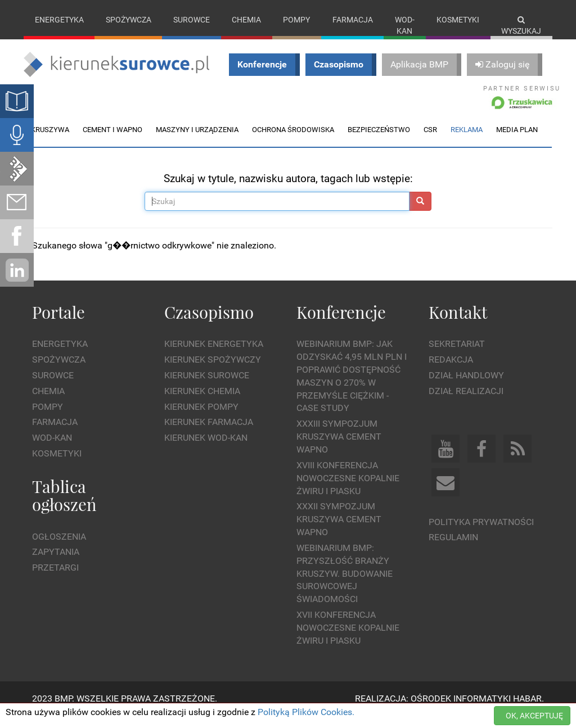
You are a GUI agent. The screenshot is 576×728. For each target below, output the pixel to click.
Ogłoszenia (59, 548)
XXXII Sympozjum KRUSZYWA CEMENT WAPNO (339, 531)
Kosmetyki (458, 20)
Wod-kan (405, 25)
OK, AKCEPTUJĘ (534, 716)
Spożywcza (129, 20)
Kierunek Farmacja (209, 434)
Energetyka (59, 20)
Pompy (296, 20)
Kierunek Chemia (202, 402)
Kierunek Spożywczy (213, 371)
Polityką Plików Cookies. (306, 712)
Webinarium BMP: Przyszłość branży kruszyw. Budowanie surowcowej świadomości (345, 585)
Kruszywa (50, 141)
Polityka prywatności (481, 533)
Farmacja (353, 20)
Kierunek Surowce (207, 386)
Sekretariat (457, 356)
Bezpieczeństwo (379, 141)
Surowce (192, 20)
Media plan (517, 141)
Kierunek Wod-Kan (206, 449)
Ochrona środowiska (293, 141)
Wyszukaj (521, 26)
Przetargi (55, 579)
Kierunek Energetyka (214, 356)
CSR (430, 141)
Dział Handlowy (466, 386)
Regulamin (453, 549)
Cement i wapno (112, 141)
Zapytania (56, 564)
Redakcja (451, 371)
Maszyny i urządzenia (197, 141)
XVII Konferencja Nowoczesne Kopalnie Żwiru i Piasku (348, 639)
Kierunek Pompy (201, 418)
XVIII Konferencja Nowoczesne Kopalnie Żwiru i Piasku (348, 489)
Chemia (246, 20)
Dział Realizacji (466, 402)
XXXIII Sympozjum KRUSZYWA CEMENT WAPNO (339, 448)
